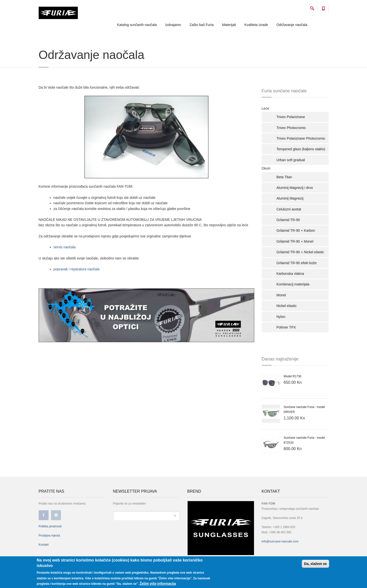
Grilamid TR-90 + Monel (295, 241)
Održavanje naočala (292, 25)
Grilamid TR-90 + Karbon (296, 230)
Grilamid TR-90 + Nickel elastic (300, 252)
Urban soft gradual (291, 160)
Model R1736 (293, 376)
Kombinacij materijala (293, 284)
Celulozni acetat (289, 209)
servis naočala (65, 247)
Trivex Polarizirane (291, 117)
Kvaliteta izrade (256, 25)
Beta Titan (284, 177)
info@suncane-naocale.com (280, 541)
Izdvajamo (173, 25)
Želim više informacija (158, 584)
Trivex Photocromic (291, 128)
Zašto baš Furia (202, 25)
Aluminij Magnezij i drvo (295, 188)
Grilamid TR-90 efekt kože (297, 263)
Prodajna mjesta (49, 536)
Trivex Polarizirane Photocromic (301, 138)
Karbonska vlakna (290, 274)
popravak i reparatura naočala (77, 269)
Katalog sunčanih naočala (137, 25)
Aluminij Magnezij (290, 198)
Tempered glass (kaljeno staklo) (301, 149)
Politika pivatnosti (50, 526)
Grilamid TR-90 (288, 220)
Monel (281, 295)
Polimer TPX (286, 327)
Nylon (281, 317)
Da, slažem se (315, 564)
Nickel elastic (287, 306)
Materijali (229, 25)
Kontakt (44, 545)
